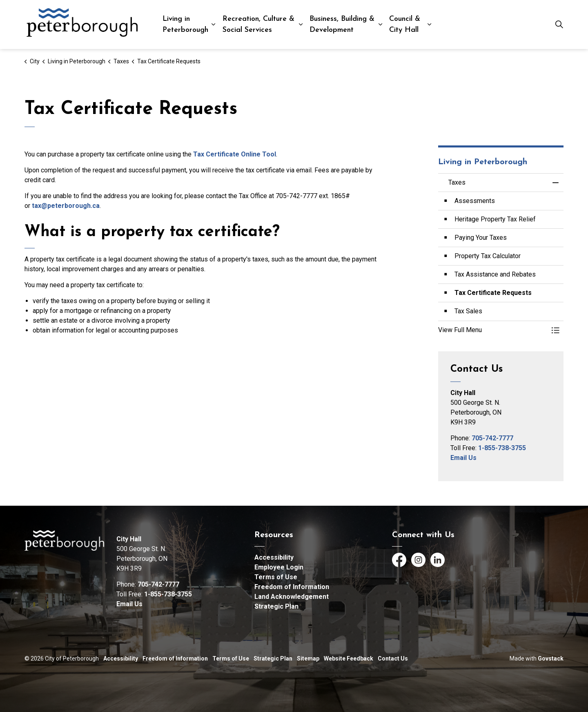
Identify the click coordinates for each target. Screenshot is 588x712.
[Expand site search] (559, 25)
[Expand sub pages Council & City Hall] (429, 25)
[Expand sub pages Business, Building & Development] (380, 25)
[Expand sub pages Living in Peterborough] (213, 25)
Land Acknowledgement (292, 597)
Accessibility (274, 557)
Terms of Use (276, 577)
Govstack (551, 658)
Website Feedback (349, 658)
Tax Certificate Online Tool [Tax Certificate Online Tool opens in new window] (235, 154)
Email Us (463, 458)
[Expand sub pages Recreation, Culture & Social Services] (301, 25)
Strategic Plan (276, 606)
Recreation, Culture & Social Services (258, 25)
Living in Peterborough (185, 25)
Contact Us (393, 658)
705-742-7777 (492, 438)
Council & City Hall (405, 25)
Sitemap (308, 658)
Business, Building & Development (342, 25)
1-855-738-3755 (502, 448)
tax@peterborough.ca (66, 206)
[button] (493, 330)
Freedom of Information (292, 587)
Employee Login (279, 567)
